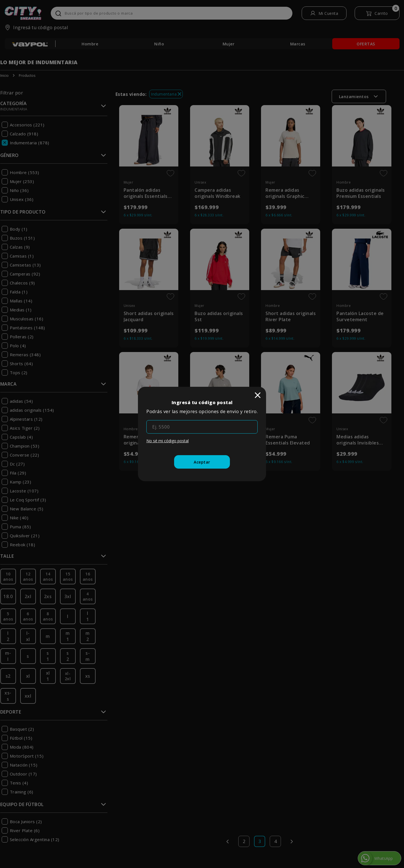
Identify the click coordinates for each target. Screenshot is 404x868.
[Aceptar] (202, 462)
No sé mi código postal (168, 441)
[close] (258, 395)
